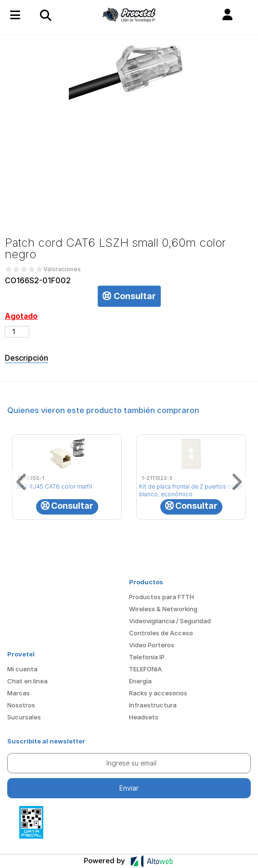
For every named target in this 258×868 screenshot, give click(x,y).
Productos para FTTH (161, 597)
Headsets (144, 717)
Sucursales (24, 717)
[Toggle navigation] (45, 15)
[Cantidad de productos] (17, 332)
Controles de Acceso (161, 633)
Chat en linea (27, 681)
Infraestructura (153, 705)
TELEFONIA (145, 669)
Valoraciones (62, 269)
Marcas (19, 693)
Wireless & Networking (163, 609)
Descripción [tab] (26, 358)
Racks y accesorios (158, 693)
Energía (140, 681)
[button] (227, 15)
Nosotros (21, 705)
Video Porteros (152, 645)
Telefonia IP (147, 657)
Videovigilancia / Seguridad (170, 621)
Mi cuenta (22, 669)
